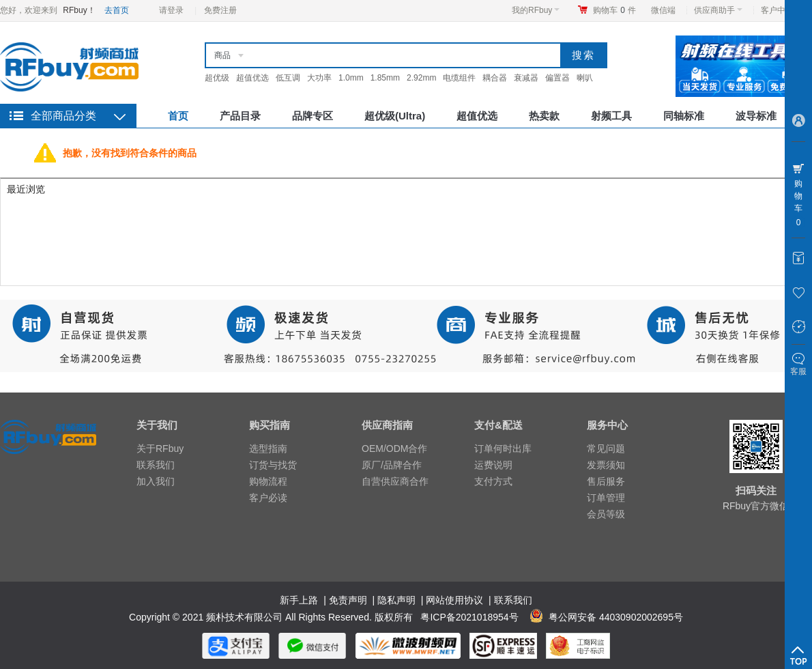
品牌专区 (313, 116)
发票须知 (606, 465)
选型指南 (268, 449)
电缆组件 (459, 78)
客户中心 (781, 10)
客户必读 (268, 498)
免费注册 (220, 10)
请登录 (171, 10)
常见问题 (606, 449)
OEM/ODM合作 (394, 449)
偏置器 (557, 78)
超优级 (217, 78)
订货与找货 (273, 465)
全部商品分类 (63, 116)
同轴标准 (684, 116)
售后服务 (606, 481)
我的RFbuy (536, 10)
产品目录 (240, 116)
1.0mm (351, 78)
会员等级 (606, 514)
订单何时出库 (503, 449)
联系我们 (156, 465)
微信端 (663, 10)
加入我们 (156, 481)
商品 (222, 55)
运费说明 (493, 465)
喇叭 (585, 78)
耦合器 (495, 78)
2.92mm (421, 78)
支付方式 (493, 481)
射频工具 (611, 116)
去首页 (117, 10)
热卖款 (544, 116)
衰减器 (526, 78)
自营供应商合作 (395, 481)
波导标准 (756, 116)
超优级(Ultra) (395, 116)
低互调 (288, 78)
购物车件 (614, 10)
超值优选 (252, 78)
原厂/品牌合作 (392, 465)
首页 (178, 116)
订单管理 (606, 498)
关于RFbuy (160, 449)
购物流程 (268, 481)
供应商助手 (718, 10)
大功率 (319, 78)
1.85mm (385, 78)
